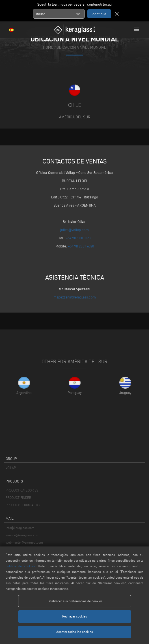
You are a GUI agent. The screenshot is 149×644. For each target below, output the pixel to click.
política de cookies (20, 566)
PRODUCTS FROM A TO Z (23, 505)
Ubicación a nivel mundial (81, 47)
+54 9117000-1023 (78, 238)
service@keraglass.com (22, 535)
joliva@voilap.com (74, 230)
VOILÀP (11, 468)
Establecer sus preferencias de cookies (75, 601)
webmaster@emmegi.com (24, 542)
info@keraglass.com (20, 528)
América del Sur (75, 117)
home (48, 47)
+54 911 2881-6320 (81, 246)
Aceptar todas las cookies (75, 632)
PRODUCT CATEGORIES (22, 490)
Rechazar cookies (75, 616)
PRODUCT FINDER (18, 498)
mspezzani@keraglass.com (75, 297)
